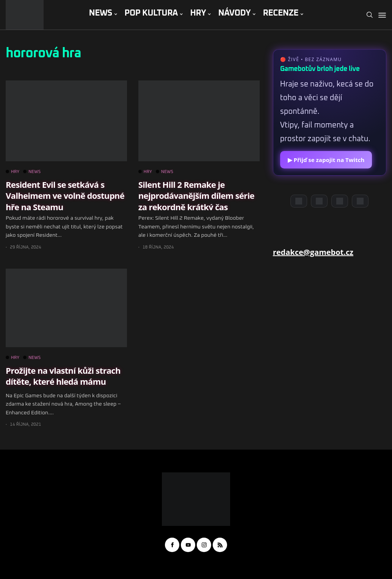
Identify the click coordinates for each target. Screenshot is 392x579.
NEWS (100, 13)
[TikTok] (360, 201)
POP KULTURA (151, 13)
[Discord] (299, 201)
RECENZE (281, 13)
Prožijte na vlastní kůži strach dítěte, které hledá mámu (63, 376)
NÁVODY (234, 13)
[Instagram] (340, 201)
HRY (198, 13)
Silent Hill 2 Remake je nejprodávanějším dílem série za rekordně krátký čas (196, 196)
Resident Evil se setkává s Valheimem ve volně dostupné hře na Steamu (65, 196)
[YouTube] (319, 201)
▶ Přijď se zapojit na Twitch (326, 160)
